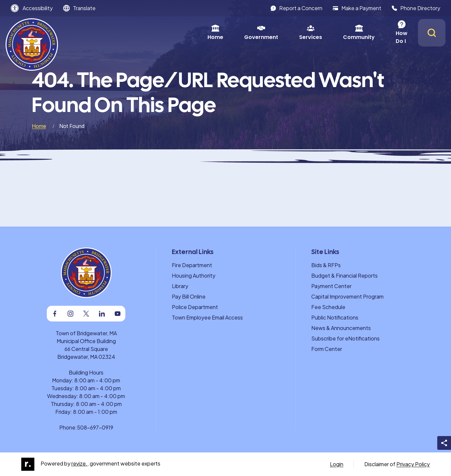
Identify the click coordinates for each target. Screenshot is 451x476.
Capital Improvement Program (347, 296)
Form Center (327, 349)
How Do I (332, 33)
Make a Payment (357, 8)
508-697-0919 (95, 427)
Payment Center (331, 286)
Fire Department (192, 265)
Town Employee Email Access (207, 317)
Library (180, 286)
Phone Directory (416, 8)
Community (284, 33)
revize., (80, 463)
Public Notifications (335, 317)
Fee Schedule (328, 307)
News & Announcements (341, 328)
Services (235, 33)
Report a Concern (297, 8)
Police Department (195, 307)
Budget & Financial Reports (344, 275)
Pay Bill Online (189, 296)
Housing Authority (194, 275)
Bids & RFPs (326, 265)
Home (140, 33)
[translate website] (79, 8)
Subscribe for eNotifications (345, 338)
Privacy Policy (413, 464)
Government (186, 33)
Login (337, 464)
